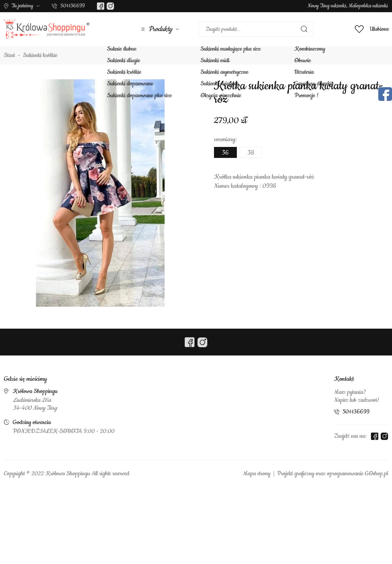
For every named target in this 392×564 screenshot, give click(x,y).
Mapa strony (257, 474)
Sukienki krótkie (40, 55)
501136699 (73, 6)
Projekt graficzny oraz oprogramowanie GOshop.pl (333, 474)
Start (9, 55)
